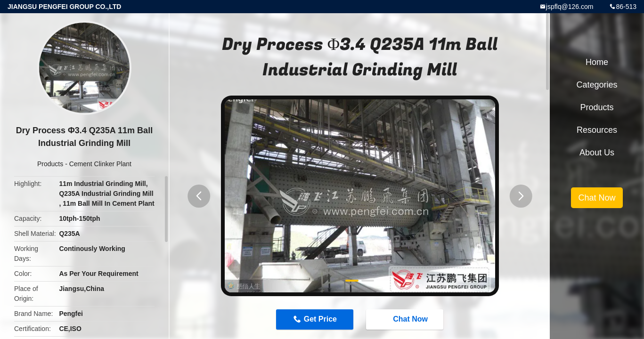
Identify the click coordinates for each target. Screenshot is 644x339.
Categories (597, 85)
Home (597, 62)
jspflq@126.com (570, 7)
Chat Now (406, 319)
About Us (597, 153)
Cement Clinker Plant (100, 164)
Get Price (320, 319)
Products (50, 164)
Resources (597, 130)
